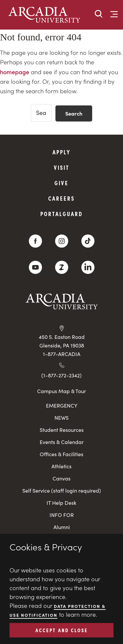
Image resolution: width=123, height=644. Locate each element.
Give (61, 183)
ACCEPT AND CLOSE (62, 630)
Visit (62, 167)
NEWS (61, 418)
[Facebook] (35, 241)
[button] (99, 14)
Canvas (61, 478)
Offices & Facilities (61, 454)
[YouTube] (35, 267)
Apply (62, 152)
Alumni (62, 527)
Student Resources (62, 430)
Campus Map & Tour (61, 391)
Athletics (61, 466)
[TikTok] (88, 241)
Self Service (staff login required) (62, 490)
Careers (61, 198)
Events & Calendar (62, 442)
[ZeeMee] (62, 267)
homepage (15, 72)
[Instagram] (62, 241)
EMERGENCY (62, 405)
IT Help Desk (61, 503)
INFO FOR (62, 515)
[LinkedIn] (88, 267)
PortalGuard (61, 214)
